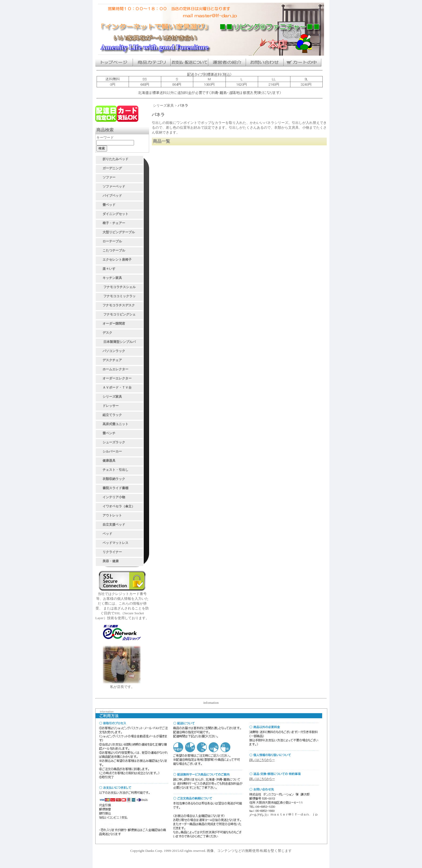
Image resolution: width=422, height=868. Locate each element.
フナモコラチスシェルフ (119, 288)
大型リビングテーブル (119, 232)
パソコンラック (114, 351)
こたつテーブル (114, 250)
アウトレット (112, 515)
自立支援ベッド (114, 525)
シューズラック (114, 442)
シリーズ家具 (112, 397)
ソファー (109, 177)
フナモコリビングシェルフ (119, 315)
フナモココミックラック (119, 297)
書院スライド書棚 (115, 488)
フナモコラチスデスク (119, 305)
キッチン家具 (112, 278)
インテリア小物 (114, 497)
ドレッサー (111, 406)
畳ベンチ (109, 433)
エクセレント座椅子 (117, 260)
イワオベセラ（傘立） (119, 506)
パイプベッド (112, 196)
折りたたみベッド (115, 159)
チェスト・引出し (115, 470)
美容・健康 (111, 561)
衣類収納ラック (114, 479)
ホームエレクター (115, 369)
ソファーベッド (114, 186)
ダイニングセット (115, 214)
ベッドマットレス (115, 543)
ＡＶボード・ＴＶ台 (117, 388)
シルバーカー (112, 451)
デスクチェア (112, 360)
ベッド (107, 534)
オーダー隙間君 (114, 324)
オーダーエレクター (117, 378)
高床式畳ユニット (115, 424)
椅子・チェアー (114, 223)
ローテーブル (112, 241)
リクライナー (112, 552)
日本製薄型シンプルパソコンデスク (119, 343)
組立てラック (112, 415)
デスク (107, 333)
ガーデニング (112, 168)
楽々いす (109, 269)
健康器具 (109, 461)
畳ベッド (109, 205)
